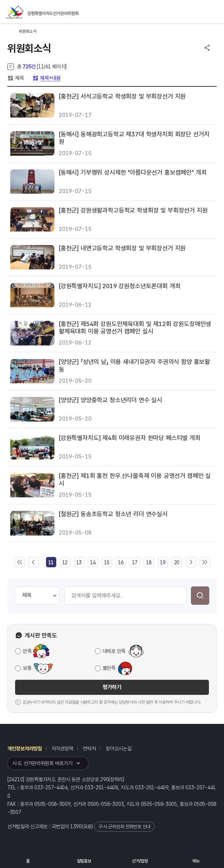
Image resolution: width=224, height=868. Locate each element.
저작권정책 (62, 749)
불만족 (109, 668)
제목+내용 (47, 78)
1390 (76, 826)
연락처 (89, 749)
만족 (27, 651)
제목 (15, 78)
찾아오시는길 (118, 749)
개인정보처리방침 (25, 749)
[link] (51, 562)
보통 (27, 668)
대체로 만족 (114, 651)
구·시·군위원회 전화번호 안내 (124, 827)
